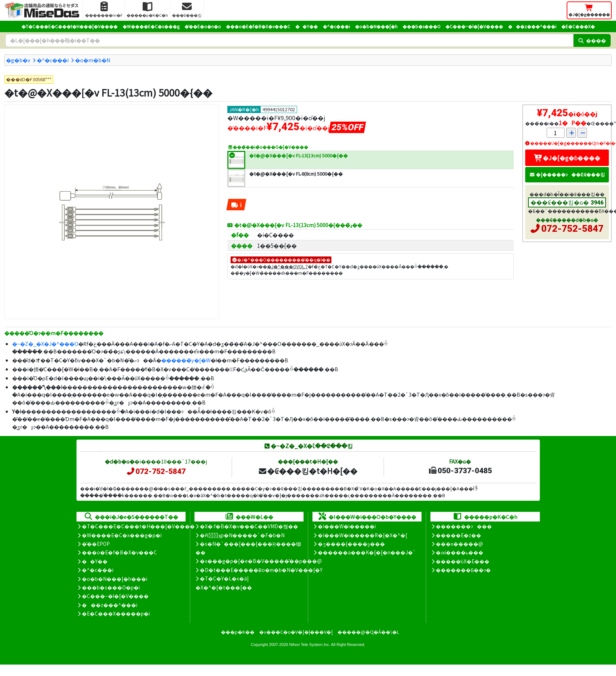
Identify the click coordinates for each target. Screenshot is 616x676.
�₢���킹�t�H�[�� (308, 471)
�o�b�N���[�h (376, 26)
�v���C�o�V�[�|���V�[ (296, 632)
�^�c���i (336, 26)
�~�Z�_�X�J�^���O (45, 344)
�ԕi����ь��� (460, 552)
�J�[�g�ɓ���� (567, 158)
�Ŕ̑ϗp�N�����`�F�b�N (242, 535)
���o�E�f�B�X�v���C (258, 26)
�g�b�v (18, 60)
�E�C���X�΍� (578, 26)
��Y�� (307, 26)
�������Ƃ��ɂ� (463, 570)
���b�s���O (422, 26)
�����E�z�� (459, 535)
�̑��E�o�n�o (203, 26)
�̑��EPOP (96, 544)
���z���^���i (532, 26)
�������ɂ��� (464, 526)
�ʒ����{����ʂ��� (351, 544)
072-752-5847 (572, 229)
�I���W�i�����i (347, 526)
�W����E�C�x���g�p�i (122, 535)
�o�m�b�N (93, 60)
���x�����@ (459, 544)
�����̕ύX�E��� (462, 561)
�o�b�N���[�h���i (115, 579)
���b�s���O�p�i (111, 587)
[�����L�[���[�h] (289, 40)
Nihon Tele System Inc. (310, 645)
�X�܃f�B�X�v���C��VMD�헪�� (249, 526)
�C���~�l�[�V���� (474, 26)
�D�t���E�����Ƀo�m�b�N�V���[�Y (261, 570)
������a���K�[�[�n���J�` (367, 552)
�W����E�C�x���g (151, 26)
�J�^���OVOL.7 (287, 266)
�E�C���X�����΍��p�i (116, 613)
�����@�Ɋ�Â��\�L (368, 632)
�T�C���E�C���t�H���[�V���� (70, 26)
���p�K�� (238, 632)
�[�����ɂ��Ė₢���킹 (567, 174)
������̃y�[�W (186, 360)
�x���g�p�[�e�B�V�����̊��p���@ (261, 561)
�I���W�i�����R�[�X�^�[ (363, 535)
